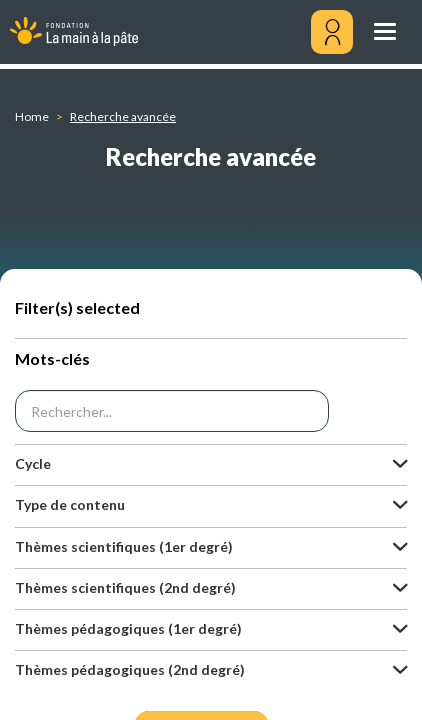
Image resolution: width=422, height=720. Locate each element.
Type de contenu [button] (70, 504)
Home (32, 116)
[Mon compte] (332, 32)
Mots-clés (52, 358)
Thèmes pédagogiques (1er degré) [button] (128, 628)
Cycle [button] (33, 463)
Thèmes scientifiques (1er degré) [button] (124, 546)
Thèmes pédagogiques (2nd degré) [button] (130, 669)
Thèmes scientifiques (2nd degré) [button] (125, 587)
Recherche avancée (123, 116)
